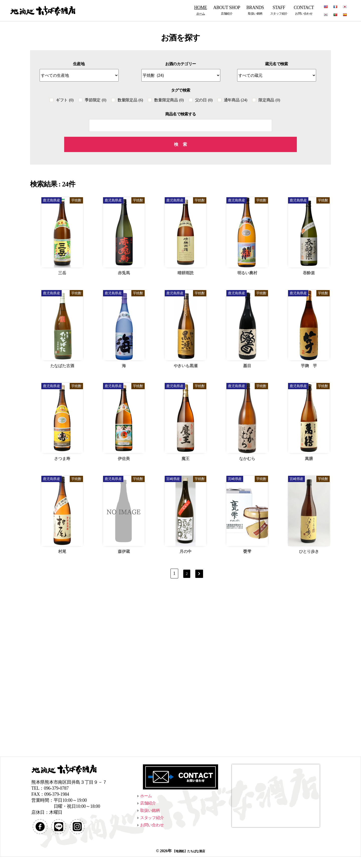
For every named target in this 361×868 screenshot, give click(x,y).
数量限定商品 (169, 100)
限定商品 (269, 100)
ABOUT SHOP (227, 10)
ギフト (65, 100)
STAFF (279, 10)
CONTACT (304, 10)
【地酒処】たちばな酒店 (189, 862)
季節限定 (96, 100)
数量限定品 (130, 100)
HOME (201, 10)
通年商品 (236, 100)
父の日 (204, 100)
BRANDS (255, 10)
